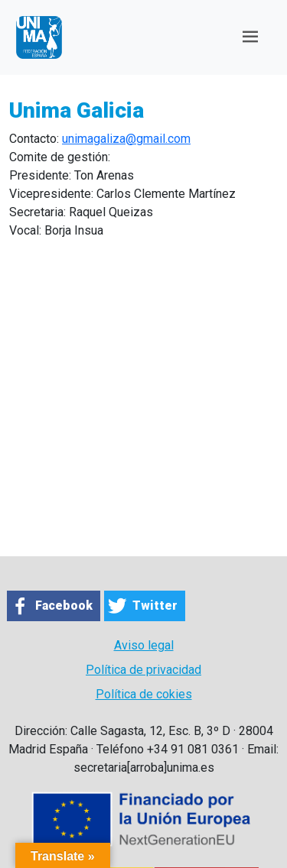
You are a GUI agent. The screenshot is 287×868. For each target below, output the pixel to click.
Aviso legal (144, 645)
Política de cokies (144, 694)
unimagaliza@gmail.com (126, 139)
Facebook (64, 606)
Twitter (155, 606)
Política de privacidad (143, 670)
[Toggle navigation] (250, 37)
